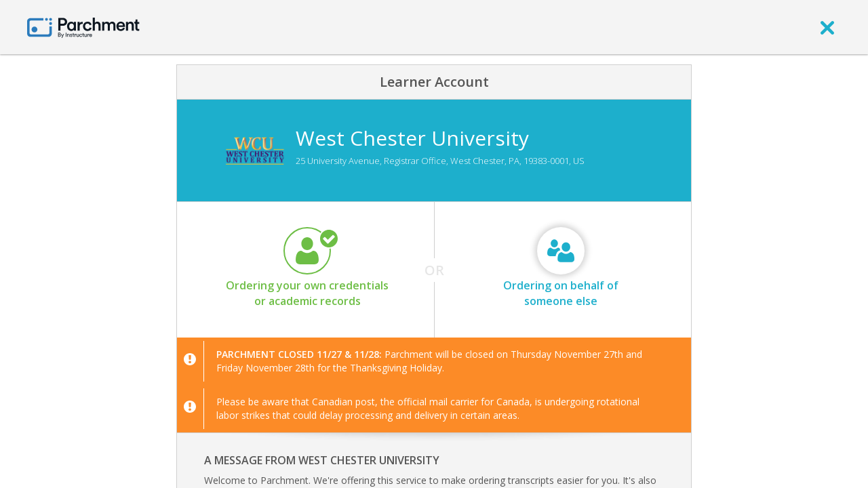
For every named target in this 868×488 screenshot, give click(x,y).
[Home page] (83, 27)
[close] (827, 27)
